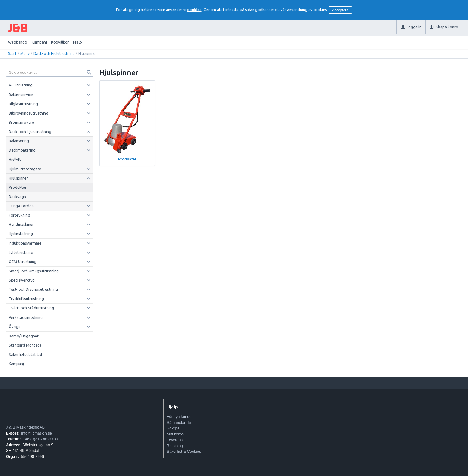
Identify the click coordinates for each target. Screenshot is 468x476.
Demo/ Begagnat (24, 336)
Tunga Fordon (21, 206)
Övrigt (14, 327)
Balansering (19, 141)
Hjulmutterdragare (25, 169)
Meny (25, 54)
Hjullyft (15, 159)
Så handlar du (179, 422)
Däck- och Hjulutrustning (54, 54)
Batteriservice (21, 95)
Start (12, 54)
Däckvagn (17, 197)
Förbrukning (19, 215)
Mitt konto (175, 434)
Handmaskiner (21, 224)
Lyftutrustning (21, 252)
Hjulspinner (18, 178)
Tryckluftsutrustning (26, 299)
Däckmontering (22, 150)
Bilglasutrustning (23, 104)
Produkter (18, 187)
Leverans (174, 440)
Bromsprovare (21, 122)
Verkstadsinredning (26, 317)
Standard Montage (25, 345)
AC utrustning (21, 85)
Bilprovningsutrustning (29, 113)
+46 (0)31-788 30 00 (40, 439)
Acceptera (340, 10)
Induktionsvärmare (25, 243)
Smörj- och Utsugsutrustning (34, 271)
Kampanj (39, 42)
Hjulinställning (21, 234)
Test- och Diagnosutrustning (33, 289)
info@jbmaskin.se (37, 433)
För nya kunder (180, 416)
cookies (194, 10)
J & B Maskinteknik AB (25, 427)
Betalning (175, 446)
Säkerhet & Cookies (184, 451)
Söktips (173, 428)
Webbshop (18, 42)
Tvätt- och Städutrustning (31, 308)
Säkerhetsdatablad (25, 354)
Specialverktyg (22, 280)
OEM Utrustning (23, 262)
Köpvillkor (60, 42)
